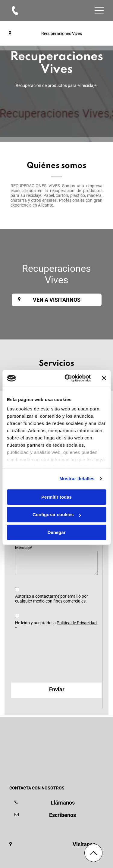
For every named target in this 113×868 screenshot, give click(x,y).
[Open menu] (99, 11)
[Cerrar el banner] (104, 355)
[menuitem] (36, 827)
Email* (21, 526)
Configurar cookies (57, 491)
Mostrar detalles (77, 455)
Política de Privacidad (77, 623)
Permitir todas (56, 474)
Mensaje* (24, 548)
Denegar (56, 509)
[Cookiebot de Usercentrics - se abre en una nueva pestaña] (67, 355)
